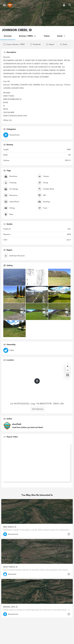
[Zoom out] (68, 370)
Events (61, 36)
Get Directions (38, 409)
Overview (8, 36)
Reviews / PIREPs (28, 36)
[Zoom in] (68, 366)
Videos (47, 36)
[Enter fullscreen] (68, 375)
